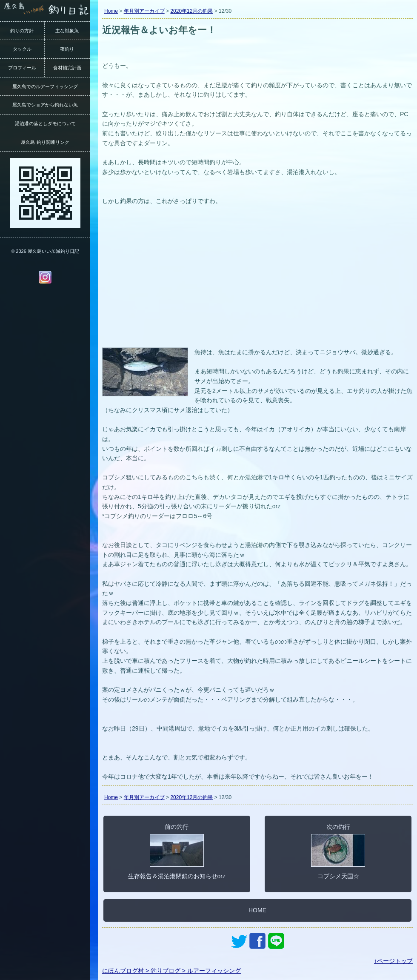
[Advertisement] (257, 281)
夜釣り (67, 49)
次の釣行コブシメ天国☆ (338, 851)
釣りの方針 (22, 31)
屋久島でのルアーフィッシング (45, 86)
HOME (257, 910)
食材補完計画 (67, 68)
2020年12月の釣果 (191, 11)
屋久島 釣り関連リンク (45, 142)
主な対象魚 (67, 31)
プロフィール (22, 68)
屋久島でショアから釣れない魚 (45, 105)
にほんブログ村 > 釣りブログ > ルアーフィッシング (171, 971)
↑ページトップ (393, 961)
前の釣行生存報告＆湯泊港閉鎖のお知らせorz (177, 851)
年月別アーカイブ (144, 11)
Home (111, 11)
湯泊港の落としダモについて (45, 123)
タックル (22, 49)
